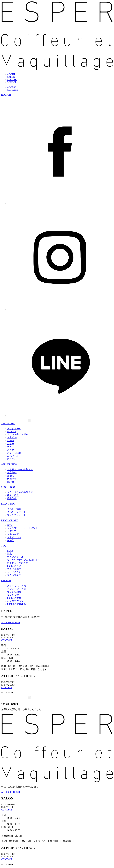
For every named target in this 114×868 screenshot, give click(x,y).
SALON (11, 77)
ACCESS (12, 87)
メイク (11, 450)
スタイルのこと (15, 569)
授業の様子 (13, 495)
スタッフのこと (15, 575)
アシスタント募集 (17, 589)
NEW (10, 525)
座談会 (11, 482)
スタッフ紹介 (14, 453)
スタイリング (14, 537)
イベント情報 (14, 509)
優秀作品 (12, 498)
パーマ (11, 440)
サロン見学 (13, 595)
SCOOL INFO (8, 487)
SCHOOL (12, 82)
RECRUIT (6, 95)
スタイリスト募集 (17, 586)
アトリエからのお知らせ (20, 469)
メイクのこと (14, 572)
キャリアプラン (15, 601)
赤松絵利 (12, 476)
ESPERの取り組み (17, 604)
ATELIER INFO (9, 464)
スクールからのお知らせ (20, 492)
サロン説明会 (14, 592)
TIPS (4, 546)
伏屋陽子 (12, 479)
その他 (11, 540)
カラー (11, 444)
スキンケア (13, 534)
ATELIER (12, 80)
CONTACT (13, 90)
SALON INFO (8, 423)
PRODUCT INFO (10, 520)
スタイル (12, 437)
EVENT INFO (8, 504)
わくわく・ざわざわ (18, 563)
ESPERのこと (14, 566)
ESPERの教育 (14, 598)
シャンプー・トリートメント (22, 528)
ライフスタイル (15, 557)
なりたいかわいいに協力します (24, 560)
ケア (9, 447)
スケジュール (14, 429)
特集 (9, 554)
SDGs (10, 551)
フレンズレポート (17, 515)
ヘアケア (12, 531)
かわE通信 (13, 456)
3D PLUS (12, 431)
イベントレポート (17, 512)
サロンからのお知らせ (19, 434)
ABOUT (11, 74)
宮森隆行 (12, 473)
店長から (12, 459)
